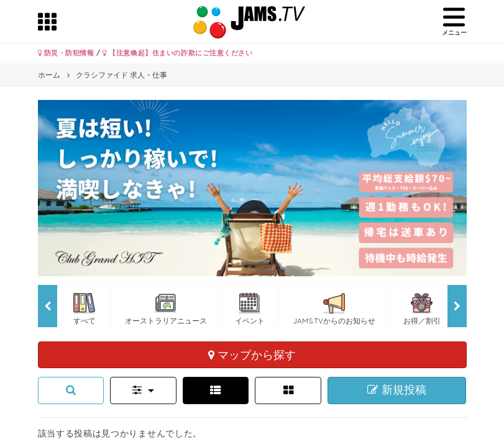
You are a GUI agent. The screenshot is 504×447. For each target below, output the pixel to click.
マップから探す (252, 354)
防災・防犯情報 (66, 53)
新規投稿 (397, 390)
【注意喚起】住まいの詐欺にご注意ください (177, 53)
